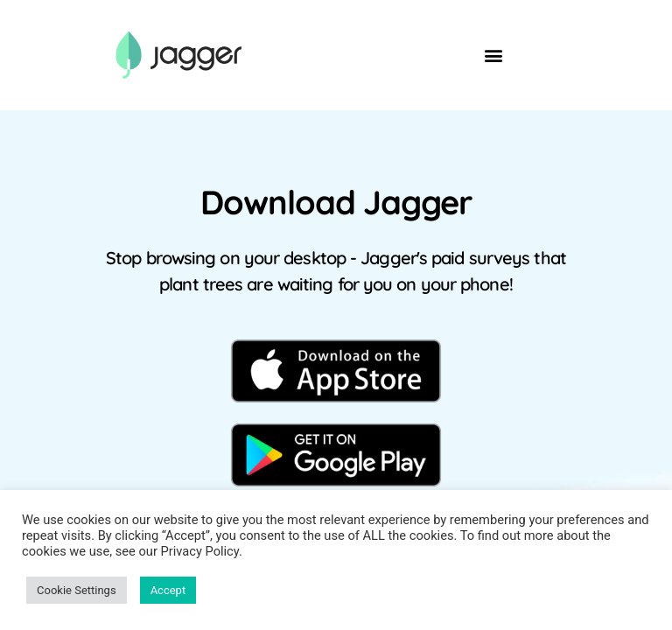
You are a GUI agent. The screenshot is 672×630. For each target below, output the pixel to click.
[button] (494, 56)
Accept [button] (168, 590)
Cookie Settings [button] (77, 590)
